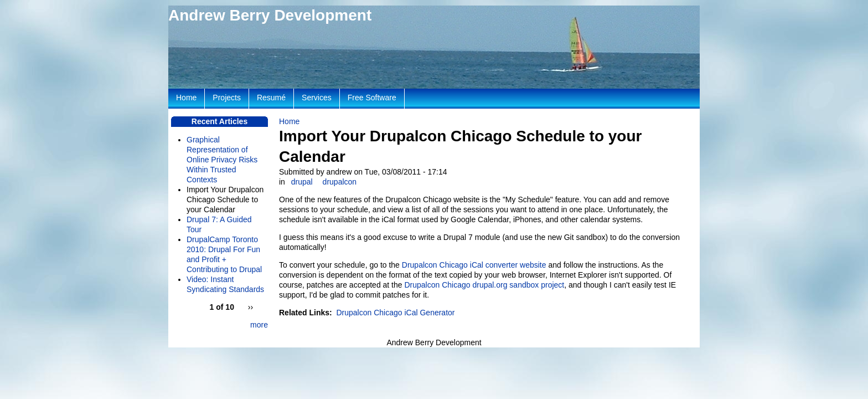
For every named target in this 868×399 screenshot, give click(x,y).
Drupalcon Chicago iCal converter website (474, 265)
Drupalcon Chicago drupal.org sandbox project (484, 285)
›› (250, 307)
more (259, 325)
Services (317, 98)
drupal (302, 182)
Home (289, 121)
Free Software (372, 98)
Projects (227, 98)
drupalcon (340, 182)
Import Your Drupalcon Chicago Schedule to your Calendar (225, 199)
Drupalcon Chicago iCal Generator (395, 313)
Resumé (271, 98)
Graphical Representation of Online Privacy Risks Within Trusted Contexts (222, 160)
